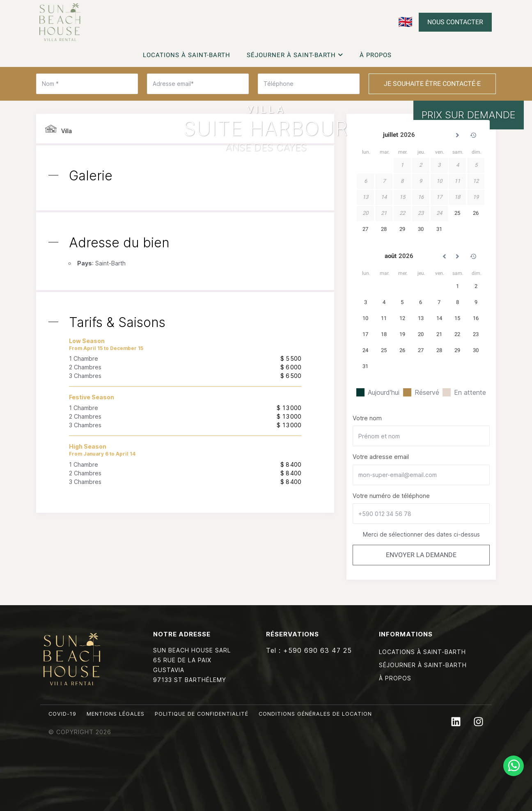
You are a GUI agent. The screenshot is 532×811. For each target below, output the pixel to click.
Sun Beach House (60, 22)
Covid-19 (62, 714)
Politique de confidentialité (202, 714)
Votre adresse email (381, 457)
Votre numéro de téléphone (391, 496)
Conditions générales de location (315, 714)
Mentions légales (116, 714)
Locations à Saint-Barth (187, 55)
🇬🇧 (405, 22)
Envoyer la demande (421, 555)
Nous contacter (455, 22)
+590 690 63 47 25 (318, 650)
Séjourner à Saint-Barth (295, 55)
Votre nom (367, 418)
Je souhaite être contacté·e (432, 84)
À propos (376, 55)
